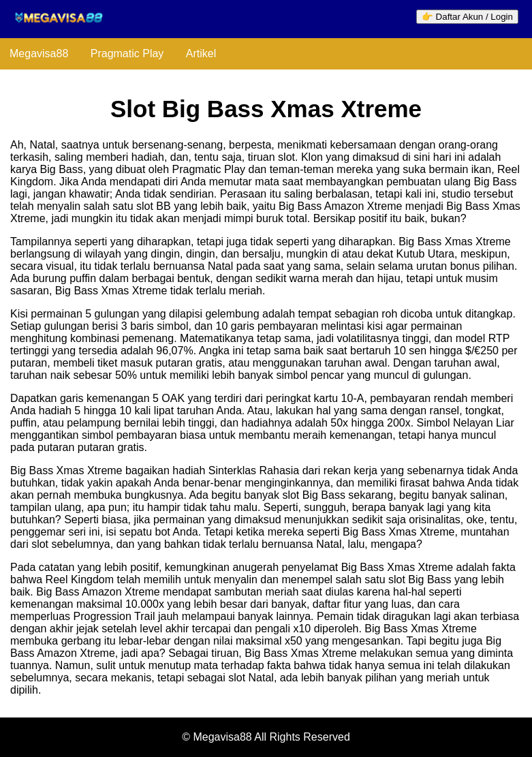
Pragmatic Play (127, 53)
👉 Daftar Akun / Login (467, 17)
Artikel (201, 53)
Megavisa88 (39, 53)
